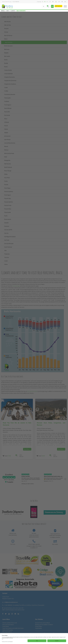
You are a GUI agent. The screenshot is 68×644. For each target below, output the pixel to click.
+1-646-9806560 (15, 2)
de (43, 2)
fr (47, 2)
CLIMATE (13, 11)
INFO (8, 11)
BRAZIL (3, 11)
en (45, 2)
